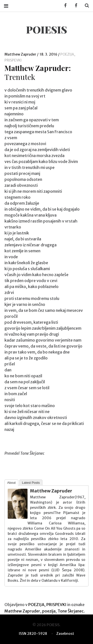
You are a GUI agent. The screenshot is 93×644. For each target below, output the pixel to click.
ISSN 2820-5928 (33, 634)
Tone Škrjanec (71, 611)
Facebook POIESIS (74, 6)
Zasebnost (65, 634)
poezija (49, 611)
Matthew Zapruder (21, 54)
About (11, 483)
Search (85, 6)
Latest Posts (31, 483)
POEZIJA (67, 54)
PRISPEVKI (13, 60)
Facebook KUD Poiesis (64, 6)
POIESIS (46, 29)
